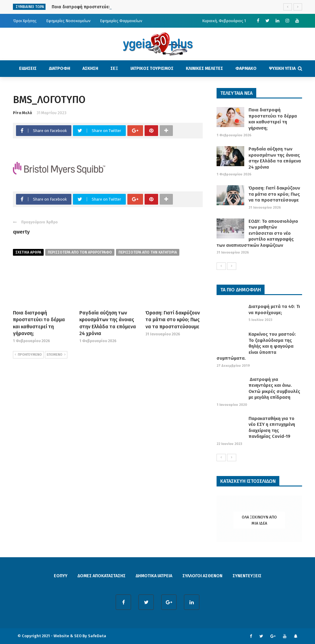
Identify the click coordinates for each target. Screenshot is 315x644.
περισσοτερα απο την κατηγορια (148, 252)
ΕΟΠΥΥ (61, 576)
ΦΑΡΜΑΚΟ (246, 68)
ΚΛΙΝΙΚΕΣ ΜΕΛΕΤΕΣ (204, 68)
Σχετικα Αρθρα (28, 252)
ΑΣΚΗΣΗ (90, 68)
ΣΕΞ (114, 68)
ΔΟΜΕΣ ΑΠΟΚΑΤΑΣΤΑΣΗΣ (102, 576)
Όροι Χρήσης (25, 21)
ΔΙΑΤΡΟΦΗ (60, 68)
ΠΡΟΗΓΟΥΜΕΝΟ (28, 355)
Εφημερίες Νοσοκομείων (68, 21)
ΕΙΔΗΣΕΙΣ (28, 68)
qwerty (21, 232)
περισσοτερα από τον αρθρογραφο (80, 252)
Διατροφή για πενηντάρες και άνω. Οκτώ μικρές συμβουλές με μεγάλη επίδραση (274, 388)
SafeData (97, 636)
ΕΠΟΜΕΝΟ (56, 355)
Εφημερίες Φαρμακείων (121, 21)
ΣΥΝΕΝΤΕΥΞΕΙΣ (247, 576)
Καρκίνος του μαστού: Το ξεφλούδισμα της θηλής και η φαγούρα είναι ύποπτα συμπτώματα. (256, 346)
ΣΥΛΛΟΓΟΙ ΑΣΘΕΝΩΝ (202, 576)
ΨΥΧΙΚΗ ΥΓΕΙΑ (282, 68)
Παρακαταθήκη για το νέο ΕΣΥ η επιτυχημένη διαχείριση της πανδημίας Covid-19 (272, 428)
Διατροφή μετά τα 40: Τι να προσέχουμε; (274, 310)
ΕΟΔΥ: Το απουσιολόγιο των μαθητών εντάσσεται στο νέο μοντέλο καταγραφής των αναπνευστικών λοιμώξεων (257, 233)
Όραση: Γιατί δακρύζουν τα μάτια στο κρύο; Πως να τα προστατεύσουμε (173, 320)
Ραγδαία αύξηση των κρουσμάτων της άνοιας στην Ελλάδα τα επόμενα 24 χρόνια (275, 158)
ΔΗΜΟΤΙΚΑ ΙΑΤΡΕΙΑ (154, 576)
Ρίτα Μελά (22, 113)
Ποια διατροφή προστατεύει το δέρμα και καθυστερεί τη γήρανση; (273, 119)
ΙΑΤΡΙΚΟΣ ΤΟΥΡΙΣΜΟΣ (152, 68)
